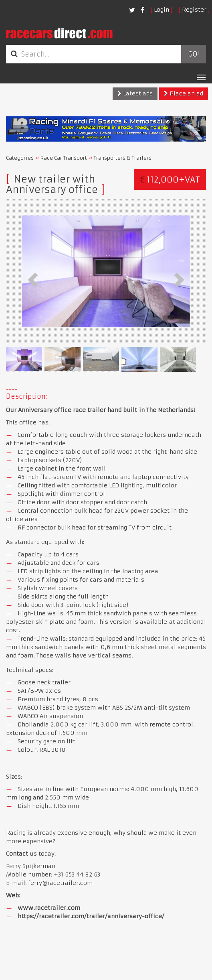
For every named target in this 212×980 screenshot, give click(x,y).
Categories (20, 158)
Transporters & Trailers (123, 158)
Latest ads (135, 93)
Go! (193, 54)
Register (194, 10)
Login (162, 10)
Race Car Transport (64, 158)
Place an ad (184, 93)
